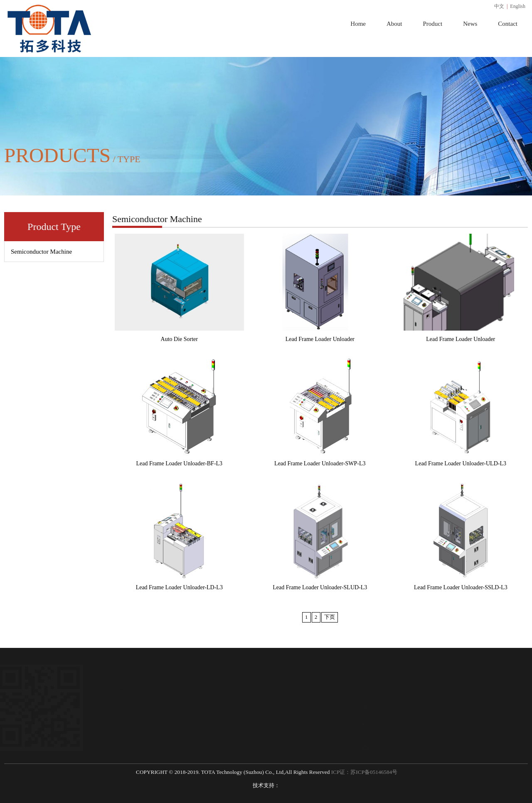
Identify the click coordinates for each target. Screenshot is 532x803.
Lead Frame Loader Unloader (320, 339)
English (518, 6)
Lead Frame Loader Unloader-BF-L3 (179, 463)
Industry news (284, 701)
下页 (330, 617)
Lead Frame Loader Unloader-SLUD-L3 (320, 587)
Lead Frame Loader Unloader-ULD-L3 (461, 463)
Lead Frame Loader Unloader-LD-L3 (179, 587)
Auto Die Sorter (179, 339)
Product (432, 24)
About (394, 24)
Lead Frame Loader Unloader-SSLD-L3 (461, 587)
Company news (285, 689)
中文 (499, 6)
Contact (508, 24)
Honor (118, 701)
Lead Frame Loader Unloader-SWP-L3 (320, 463)
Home (358, 24)
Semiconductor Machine (41, 252)
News (470, 24)
